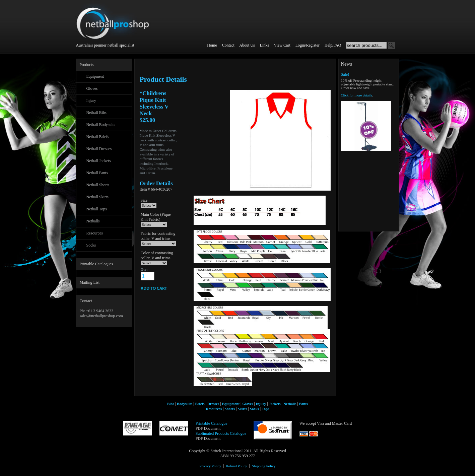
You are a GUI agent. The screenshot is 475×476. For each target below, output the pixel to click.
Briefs (200, 404)
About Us (247, 45)
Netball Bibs (96, 113)
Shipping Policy (264, 466)
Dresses (213, 404)
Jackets (275, 404)
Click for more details (357, 95)
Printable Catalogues (96, 264)
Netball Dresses (99, 149)
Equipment (95, 76)
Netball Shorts (98, 185)
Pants (303, 404)
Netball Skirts (97, 197)
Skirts (242, 409)
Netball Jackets (99, 161)
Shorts (230, 409)
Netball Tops (97, 209)
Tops (265, 409)
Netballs (93, 221)
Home (212, 45)
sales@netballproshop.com (101, 316)
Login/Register (308, 45)
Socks (91, 245)
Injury (91, 100)
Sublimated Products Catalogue (221, 433)
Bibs (171, 404)
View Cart (282, 45)
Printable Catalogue (212, 423)
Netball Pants (97, 173)
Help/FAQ (333, 45)
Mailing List (90, 282)
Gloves (92, 88)
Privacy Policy (210, 466)
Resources (95, 233)
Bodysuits (185, 404)
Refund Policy (236, 466)
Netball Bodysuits (101, 125)
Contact (228, 45)
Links (264, 45)
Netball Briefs (98, 137)
